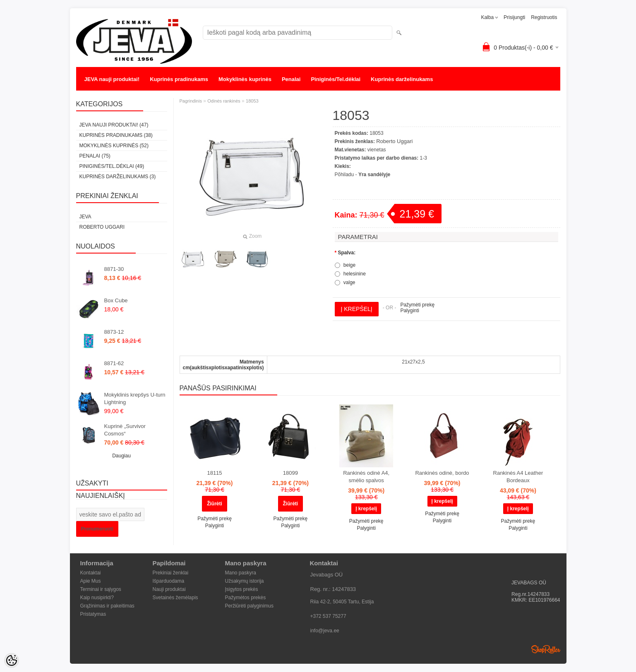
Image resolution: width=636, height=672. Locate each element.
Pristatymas (93, 614)
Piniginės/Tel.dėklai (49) (112, 166)
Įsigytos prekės (242, 589)
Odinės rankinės (224, 101)
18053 (252, 101)
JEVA (85, 217)
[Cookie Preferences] (12, 660)
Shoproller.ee (546, 649)
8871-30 (114, 269)
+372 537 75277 (328, 616)
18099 (290, 473)
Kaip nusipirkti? (97, 598)
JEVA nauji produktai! (112, 79)
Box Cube (116, 300)
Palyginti (409, 311)
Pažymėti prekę (417, 305)
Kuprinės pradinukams (179, 79)
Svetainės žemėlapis (175, 598)
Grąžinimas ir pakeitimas (107, 606)
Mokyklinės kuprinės (245, 79)
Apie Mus (91, 581)
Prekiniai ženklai (171, 573)
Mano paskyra (241, 573)
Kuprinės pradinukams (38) (116, 135)
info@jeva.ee (325, 631)
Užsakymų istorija (245, 581)
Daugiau (121, 456)
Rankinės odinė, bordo (442, 473)
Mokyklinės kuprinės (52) (114, 146)
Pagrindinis (191, 101)
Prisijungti (514, 17)
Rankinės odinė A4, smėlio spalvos (366, 477)
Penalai (291, 79)
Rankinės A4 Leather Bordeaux (518, 477)
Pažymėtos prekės (246, 598)
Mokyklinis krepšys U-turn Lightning (135, 398)
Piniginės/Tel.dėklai (336, 79)
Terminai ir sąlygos (101, 589)
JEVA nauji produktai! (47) (114, 125)
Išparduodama (169, 581)
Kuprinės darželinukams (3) (118, 177)
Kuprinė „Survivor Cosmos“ (125, 430)
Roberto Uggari (102, 227)
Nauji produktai (169, 589)
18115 (214, 473)
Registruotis (544, 17)
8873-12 (114, 332)
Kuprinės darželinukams (402, 79)
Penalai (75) (95, 156)
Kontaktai (91, 573)
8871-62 (114, 363)
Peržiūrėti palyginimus (249, 606)
